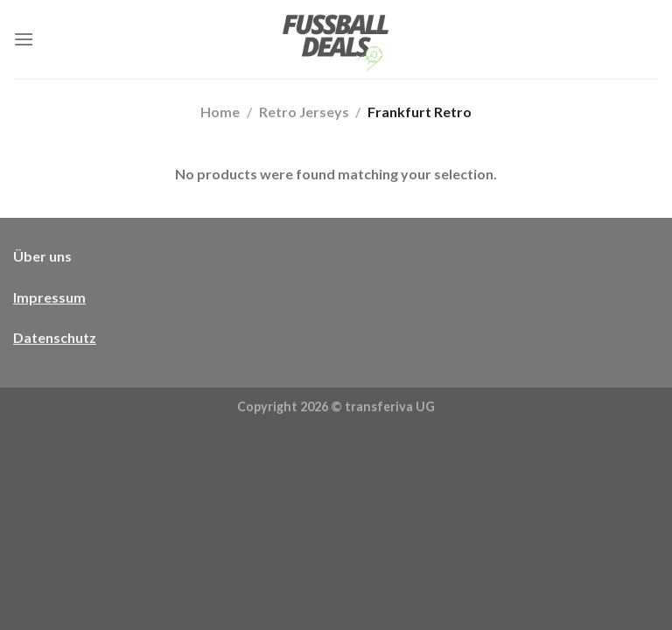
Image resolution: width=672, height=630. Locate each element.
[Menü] (24, 39)
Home (220, 112)
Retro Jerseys (304, 112)
